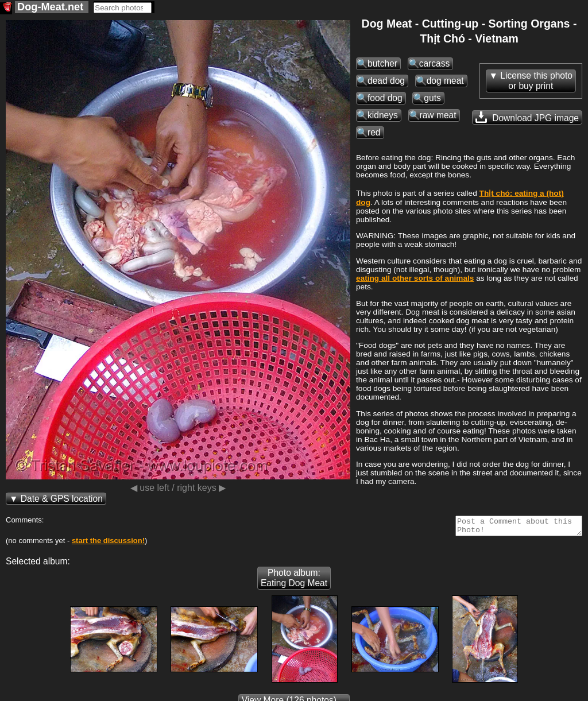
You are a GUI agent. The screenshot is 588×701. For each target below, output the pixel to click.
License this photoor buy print (536, 81)
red (374, 132)
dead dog (386, 81)
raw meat (438, 115)
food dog (385, 98)
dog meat (445, 81)
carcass (435, 63)
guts (432, 98)
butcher (382, 63)
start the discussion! (108, 544)
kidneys (383, 115)
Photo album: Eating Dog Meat (294, 581)
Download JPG (527, 117)
